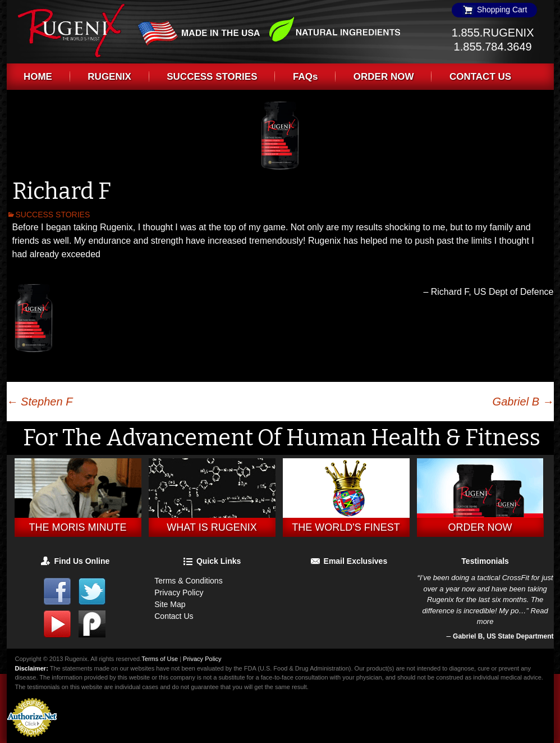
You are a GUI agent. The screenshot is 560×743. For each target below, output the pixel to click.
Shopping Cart (494, 10)
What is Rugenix (212, 527)
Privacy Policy (179, 592)
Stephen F (40, 402)
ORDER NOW (384, 77)
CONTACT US (480, 77)
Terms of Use (160, 659)
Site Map (170, 604)
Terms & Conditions (188, 581)
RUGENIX (109, 77)
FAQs (305, 77)
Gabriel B (523, 402)
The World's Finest (346, 527)
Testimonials (485, 561)
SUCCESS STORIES (212, 77)
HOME (38, 77)
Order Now (480, 527)
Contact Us (174, 616)
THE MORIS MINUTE (78, 527)
